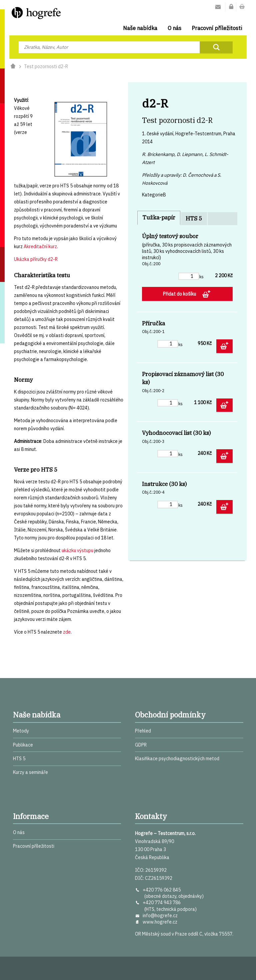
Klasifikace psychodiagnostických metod (177, 759)
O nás (174, 28)
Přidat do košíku (180, 294)
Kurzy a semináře (30, 772)
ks (201, 277)
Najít (216, 47)
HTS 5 (194, 218)
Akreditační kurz (40, 247)
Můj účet (231, 7)
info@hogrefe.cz (160, 916)
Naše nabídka (140, 28)
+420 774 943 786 (162, 903)
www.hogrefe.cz (160, 922)
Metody (21, 731)
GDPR (141, 745)
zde (67, 632)
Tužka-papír (159, 217)
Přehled (143, 731)
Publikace (23, 745)
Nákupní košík (242, 7)
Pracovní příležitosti (217, 28)
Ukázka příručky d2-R (36, 259)
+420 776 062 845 (162, 890)
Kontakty (218, 7)
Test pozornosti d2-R (46, 66)
